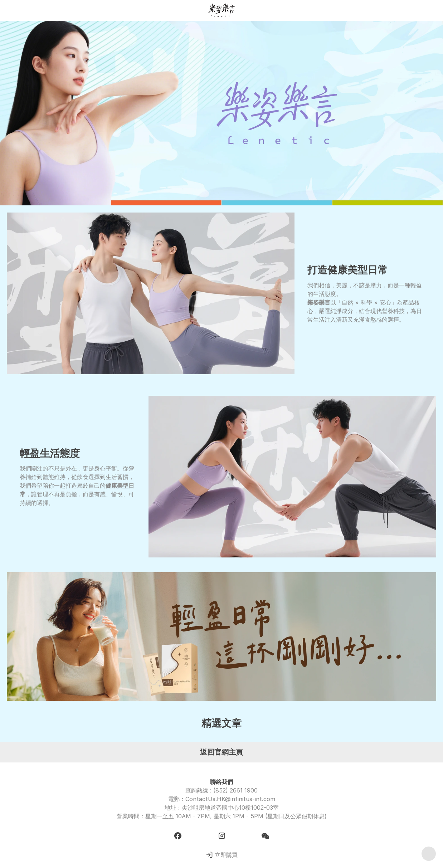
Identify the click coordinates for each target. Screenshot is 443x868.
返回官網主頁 (221, 752)
